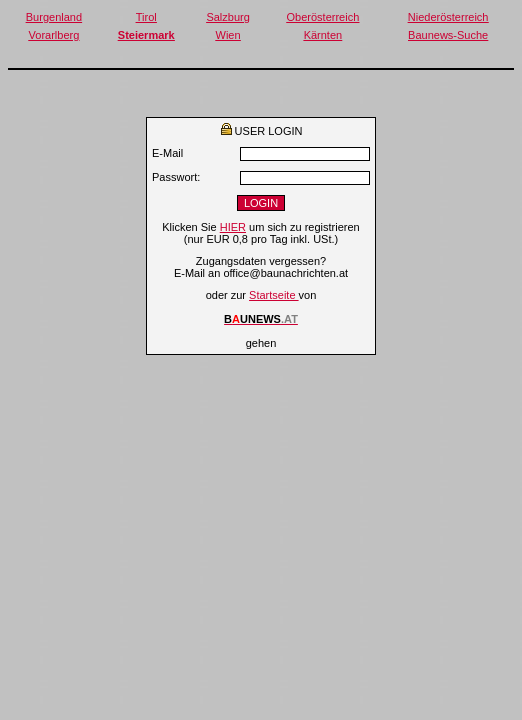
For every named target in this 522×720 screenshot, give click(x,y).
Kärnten (323, 35)
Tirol (146, 17)
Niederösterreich (448, 17)
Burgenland (54, 17)
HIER (233, 227)
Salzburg (227, 17)
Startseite (274, 295)
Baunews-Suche (448, 35)
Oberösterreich (323, 17)
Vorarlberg (54, 35)
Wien (228, 35)
